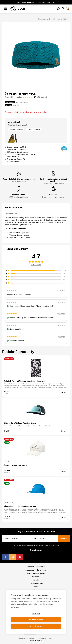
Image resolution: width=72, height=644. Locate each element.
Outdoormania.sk (44, 19)
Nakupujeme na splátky (36, 573)
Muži (53, 19)
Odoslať (64, 539)
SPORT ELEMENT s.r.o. (31, 638)
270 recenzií (36, 265)
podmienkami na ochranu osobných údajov (46, 545)
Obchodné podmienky (36, 567)
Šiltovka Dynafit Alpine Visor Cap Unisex (20, 423)
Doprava (36, 587)
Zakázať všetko (36, 620)
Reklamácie (36, 577)
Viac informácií (16, 607)
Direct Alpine (16, 97)
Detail (64, 392)
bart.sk (40, 641)
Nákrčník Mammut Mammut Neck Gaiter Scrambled (25, 381)
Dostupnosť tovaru (36, 583)
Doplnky (60, 19)
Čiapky (67, 19)
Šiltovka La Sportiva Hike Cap (16, 465)
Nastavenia (36, 614)
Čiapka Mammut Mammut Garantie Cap (20, 506)
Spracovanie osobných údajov (36, 570)
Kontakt (36, 580)
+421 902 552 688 (16, 130)
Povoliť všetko (36, 626)
